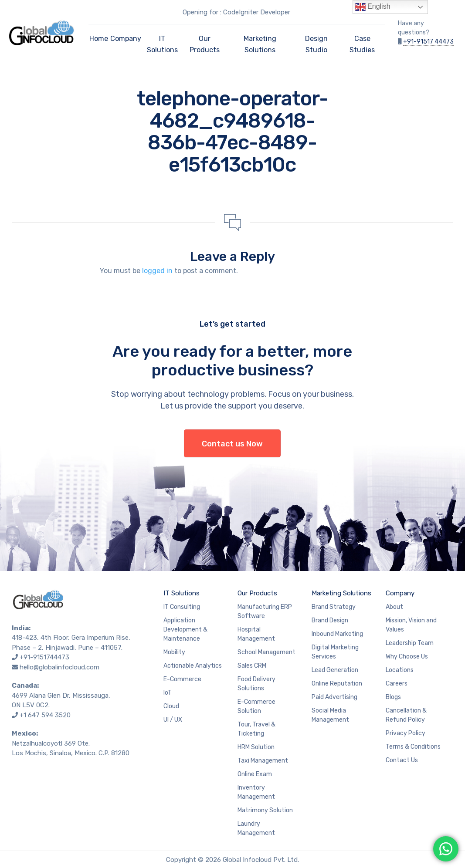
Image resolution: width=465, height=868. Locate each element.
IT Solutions (162, 44)
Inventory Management (256, 792)
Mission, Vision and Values (411, 625)
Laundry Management (256, 828)
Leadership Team (410, 643)
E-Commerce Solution (256, 706)
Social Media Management (330, 715)
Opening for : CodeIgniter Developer (236, 12)
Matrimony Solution (265, 810)
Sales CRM (252, 666)
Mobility (174, 652)
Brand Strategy (334, 607)
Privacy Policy (406, 733)
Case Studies (362, 44)
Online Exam (255, 774)
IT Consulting (182, 607)
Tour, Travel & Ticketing (256, 729)
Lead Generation (335, 670)
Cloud (171, 706)
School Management (266, 652)
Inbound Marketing (337, 634)
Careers (397, 684)
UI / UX (173, 720)
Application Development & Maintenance (185, 630)
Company (126, 39)
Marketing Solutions (260, 44)
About (394, 607)
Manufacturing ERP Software (265, 611)
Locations (400, 670)
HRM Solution (256, 747)
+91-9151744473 (44, 657)
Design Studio (316, 44)
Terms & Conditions (413, 747)
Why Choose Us (407, 657)
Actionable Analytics (193, 666)
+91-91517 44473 (428, 42)
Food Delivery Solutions (256, 684)
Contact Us (402, 760)
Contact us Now (232, 444)
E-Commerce (182, 679)
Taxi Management (263, 761)
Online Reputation (337, 684)
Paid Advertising (334, 697)
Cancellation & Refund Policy (406, 715)
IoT (168, 693)
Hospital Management (256, 634)
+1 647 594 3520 (45, 715)
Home (99, 39)
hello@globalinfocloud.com (59, 667)
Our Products (205, 44)
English (373, 7)
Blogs (393, 697)
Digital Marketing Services (335, 652)
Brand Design (330, 620)
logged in (157, 271)
